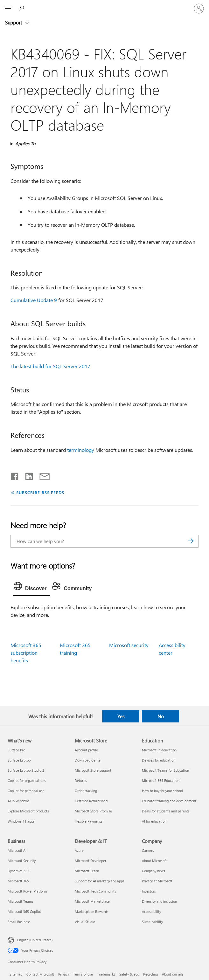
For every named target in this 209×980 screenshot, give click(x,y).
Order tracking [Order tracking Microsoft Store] (86, 791)
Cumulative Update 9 (34, 300)
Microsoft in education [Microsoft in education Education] (159, 750)
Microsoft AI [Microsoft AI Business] (17, 850)
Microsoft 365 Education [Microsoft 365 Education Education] (161, 780)
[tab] (32, 588)
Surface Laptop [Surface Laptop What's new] (19, 760)
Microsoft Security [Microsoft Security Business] (22, 861)
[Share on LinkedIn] (27, 475)
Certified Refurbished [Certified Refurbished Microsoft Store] (91, 801)
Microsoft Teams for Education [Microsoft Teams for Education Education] (165, 770)
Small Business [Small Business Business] (19, 922)
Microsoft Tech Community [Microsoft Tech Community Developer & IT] (95, 891)
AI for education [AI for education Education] (154, 821)
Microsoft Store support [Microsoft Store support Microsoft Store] (93, 770)
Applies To (25, 144)
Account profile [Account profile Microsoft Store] (86, 750)
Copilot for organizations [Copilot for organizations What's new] (27, 780)
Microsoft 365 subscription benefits (26, 653)
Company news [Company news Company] (153, 871)
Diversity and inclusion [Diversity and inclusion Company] (159, 901)
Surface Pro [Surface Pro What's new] (16, 750)
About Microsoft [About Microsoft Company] (154, 861)
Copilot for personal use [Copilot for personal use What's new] (26, 791)
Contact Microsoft (40, 974)
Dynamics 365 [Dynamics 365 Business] (18, 871)
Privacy (64, 974)
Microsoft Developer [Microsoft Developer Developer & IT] (91, 861)
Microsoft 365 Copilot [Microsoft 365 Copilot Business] (24, 911)
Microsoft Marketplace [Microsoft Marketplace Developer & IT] (92, 901)
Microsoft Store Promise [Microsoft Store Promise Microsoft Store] (93, 811)
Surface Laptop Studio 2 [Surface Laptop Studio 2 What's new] (26, 770)
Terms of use (83, 974)
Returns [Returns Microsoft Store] (81, 780)
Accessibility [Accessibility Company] (151, 911)
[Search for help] (22, 8)
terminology (81, 450)
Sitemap (16, 974)
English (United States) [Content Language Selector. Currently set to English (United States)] (35, 940)
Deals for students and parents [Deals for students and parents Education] (166, 811)
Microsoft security (129, 645)
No (161, 716)
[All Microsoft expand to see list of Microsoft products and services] (8, 9)
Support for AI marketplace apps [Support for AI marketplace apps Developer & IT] (100, 881)
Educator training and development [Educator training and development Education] (169, 801)
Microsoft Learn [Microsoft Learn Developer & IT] (87, 871)
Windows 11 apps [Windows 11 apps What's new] (21, 821)
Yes (121, 716)
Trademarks (106, 974)
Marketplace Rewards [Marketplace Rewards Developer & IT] (92, 911)
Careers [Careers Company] (148, 850)
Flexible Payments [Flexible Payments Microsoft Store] (89, 821)
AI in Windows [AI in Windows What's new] (19, 801)
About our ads (173, 974)
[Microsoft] (104, 5)
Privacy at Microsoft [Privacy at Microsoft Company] (157, 881)
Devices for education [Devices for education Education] (159, 760)
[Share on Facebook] (15, 475)
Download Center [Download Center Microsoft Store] (88, 760)
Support (14, 23)
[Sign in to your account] (199, 9)
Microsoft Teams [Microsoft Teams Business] (21, 901)
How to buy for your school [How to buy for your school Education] (162, 791)
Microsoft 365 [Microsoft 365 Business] (18, 881)
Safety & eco (129, 974)
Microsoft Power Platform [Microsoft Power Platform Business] (27, 891)
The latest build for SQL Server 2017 (50, 366)
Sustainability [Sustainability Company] (152, 922)
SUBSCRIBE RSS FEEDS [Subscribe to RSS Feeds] (40, 492)
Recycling (150, 974)
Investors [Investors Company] (149, 891)
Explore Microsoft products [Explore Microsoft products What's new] (28, 811)
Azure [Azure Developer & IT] (79, 850)
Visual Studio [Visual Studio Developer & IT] (85, 922)
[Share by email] (42, 475)
